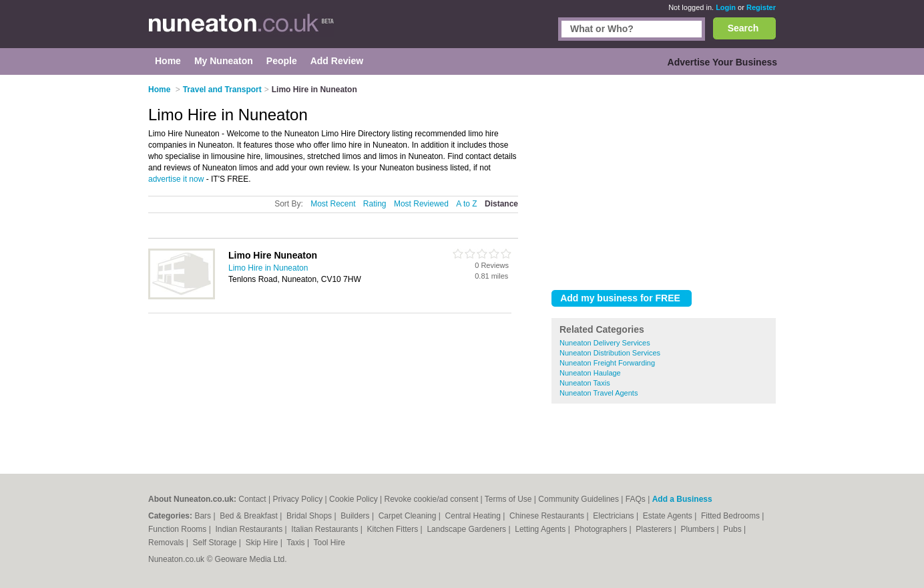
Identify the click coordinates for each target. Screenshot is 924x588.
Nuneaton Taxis (585, 383)
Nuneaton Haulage (590, 373)
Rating (375, 204)
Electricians (615, 516)
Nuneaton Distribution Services (610, 353)
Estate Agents (669, 516)
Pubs (733, 529)
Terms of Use (508, 499)
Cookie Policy (354, 499)
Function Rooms (179, 529)
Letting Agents (541, 529)
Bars (204, 516)
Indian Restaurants (250, 529)
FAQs (636, 499)
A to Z (466, 204)
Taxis (297, 543)
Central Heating (474, 516)
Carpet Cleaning (409, 516)
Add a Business (682, 499)
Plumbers (698, 529)
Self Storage (215, 543)
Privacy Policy (298, 499)
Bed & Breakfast (250, 516)
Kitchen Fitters (394, 529)
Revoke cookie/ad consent (431, 499)
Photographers (602, 529)
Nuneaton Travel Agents (599, 393)
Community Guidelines (579, 499)
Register (761, 7)
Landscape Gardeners (467, 529)
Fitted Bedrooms (731, 516)
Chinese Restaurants (548, 516)
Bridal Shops (310, 516)
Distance (501, 204)
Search (743, 28)
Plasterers (655, 529)
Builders (356, 516)
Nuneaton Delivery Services (605, 343)
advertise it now (176, 179)
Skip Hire (263, 543)
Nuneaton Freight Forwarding (607, 363)
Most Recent (333, 204)
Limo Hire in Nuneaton (268, 268)
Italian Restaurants (325, 529)
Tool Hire (329, 543)
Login (726, 7)
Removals (167, 543)
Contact (252, 499)
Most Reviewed (421, 204)
